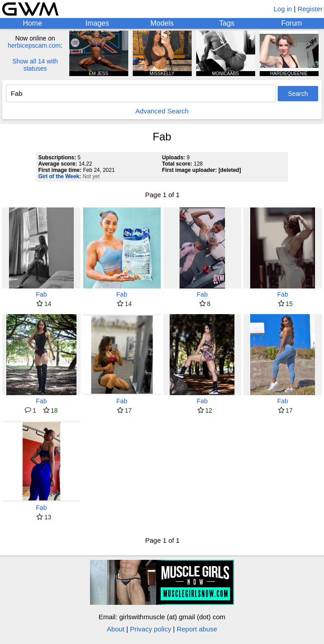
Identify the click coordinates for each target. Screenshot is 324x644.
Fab (41, 294)
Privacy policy (151, 629)
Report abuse (197, 629)
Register (310, 9)
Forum (292, 23)
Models (162, 23)
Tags (227, 23)
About (115, 629)
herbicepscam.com (34, 45)
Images (97, 23)
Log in (283, 9)
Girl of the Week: (60, 176)
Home (33, 23)
